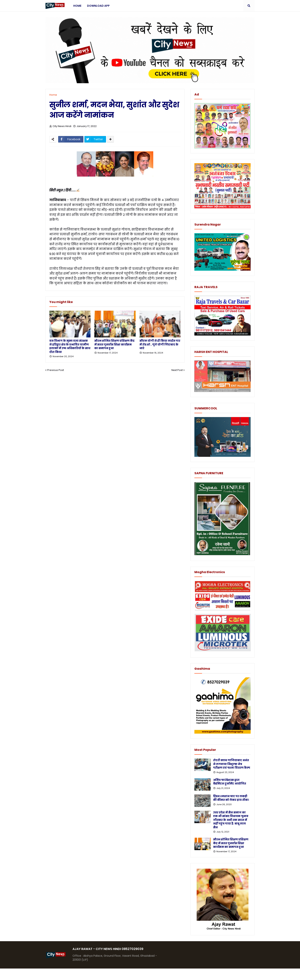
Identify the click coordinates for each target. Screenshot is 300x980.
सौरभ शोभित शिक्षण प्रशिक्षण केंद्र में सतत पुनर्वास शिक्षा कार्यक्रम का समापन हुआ (114, 345)
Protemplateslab (120, 974)
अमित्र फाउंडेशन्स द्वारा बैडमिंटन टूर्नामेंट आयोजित (230, 782)
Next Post (177, 370)
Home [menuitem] (77, 6)
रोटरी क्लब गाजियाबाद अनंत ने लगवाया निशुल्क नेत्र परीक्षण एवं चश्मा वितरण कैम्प (232, 764)
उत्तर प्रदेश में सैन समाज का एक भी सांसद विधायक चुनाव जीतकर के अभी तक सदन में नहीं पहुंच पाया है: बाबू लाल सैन (231, 820)
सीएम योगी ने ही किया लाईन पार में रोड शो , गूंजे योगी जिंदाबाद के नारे (160, 345)
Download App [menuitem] (98, 6)
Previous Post (56, 370)
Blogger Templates (74, 974)
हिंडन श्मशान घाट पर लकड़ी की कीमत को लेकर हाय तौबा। (231, 798)
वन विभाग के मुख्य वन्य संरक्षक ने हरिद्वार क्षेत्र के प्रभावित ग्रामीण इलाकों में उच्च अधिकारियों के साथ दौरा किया (70, 346)
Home (53, 95)
